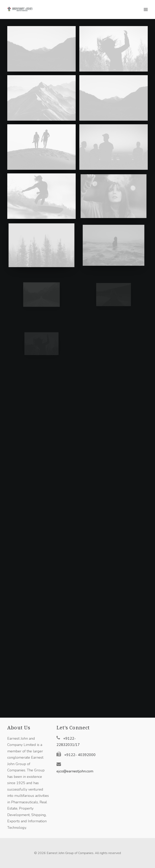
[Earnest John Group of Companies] (22, 9)
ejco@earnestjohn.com (75, 771)
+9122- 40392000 (80, 755)
